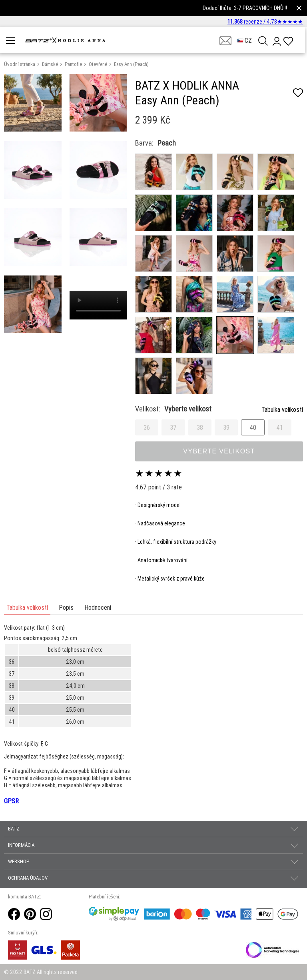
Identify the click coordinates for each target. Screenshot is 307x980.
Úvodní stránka (20, 64)
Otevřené (98, 64)
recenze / (265, 22)
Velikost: (173, 409)
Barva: (144, 143)
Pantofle (73, 64)
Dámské (50, 64)
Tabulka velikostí (282, 409)
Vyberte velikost (219, 451)
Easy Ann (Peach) (131, 64)
